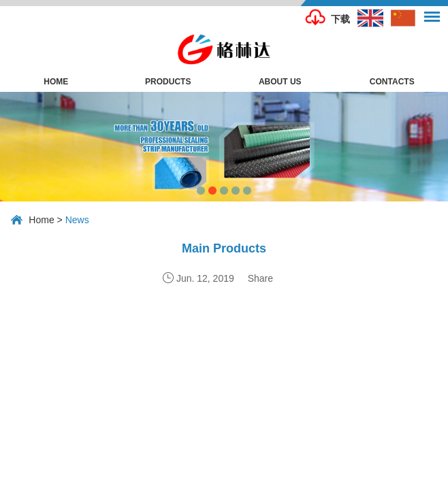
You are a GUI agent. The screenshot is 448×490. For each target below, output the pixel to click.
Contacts (392, 82)
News (77, 220)
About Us (280, 82)
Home (56, 82)
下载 (340, 19)
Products (168, 82)
